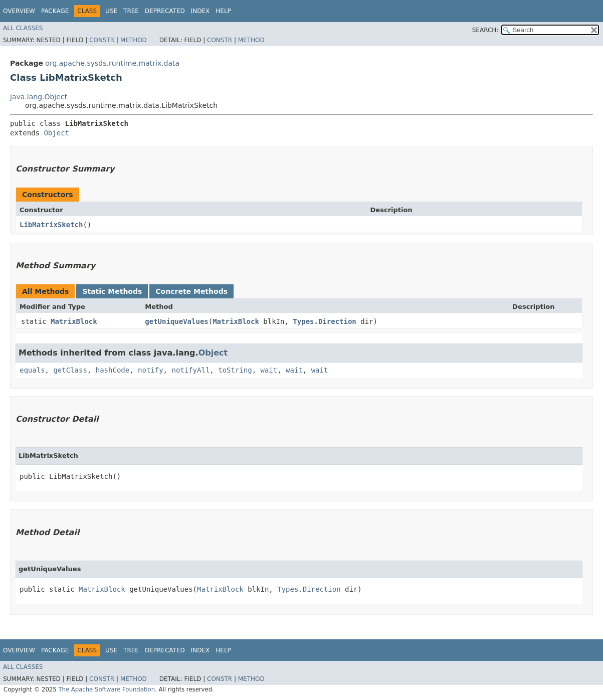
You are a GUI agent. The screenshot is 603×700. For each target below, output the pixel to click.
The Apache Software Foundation (107, 689)
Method (134, 40)
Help (223, 11)
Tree (131, 11)
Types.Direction (324, 321)
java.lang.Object (39, 97)
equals (32, 370)
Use (111, 11)
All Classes (23, 28)
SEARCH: (485, 30)
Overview (19, 11)
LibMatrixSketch (51, 225)
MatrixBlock (74, 321)
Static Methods (112, 291)
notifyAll (190, 370)
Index (200, 11)
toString (235, 370)
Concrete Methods (191, 291)
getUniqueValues (176, 321)
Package (55, 11)
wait (269, 370)
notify (151, 370)
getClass (70, 370)
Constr (102, 40)
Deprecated (165, 11)
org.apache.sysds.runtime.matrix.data (112, 63)
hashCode (113, 370)
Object (56, 133)
